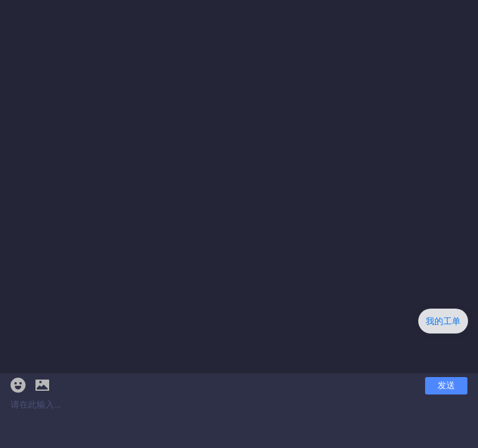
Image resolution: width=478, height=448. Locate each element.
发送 (446, 385)
